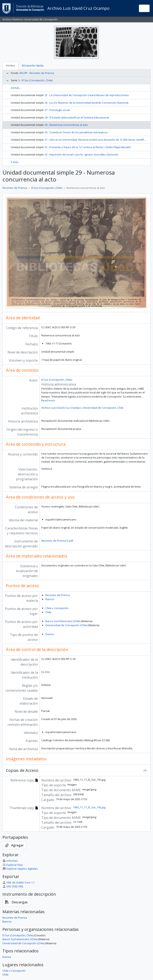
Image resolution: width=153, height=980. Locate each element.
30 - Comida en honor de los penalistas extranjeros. (76, 132)
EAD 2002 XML (13, 886)
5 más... (15, 162)
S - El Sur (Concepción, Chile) (35, 80)
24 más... (16, 88)
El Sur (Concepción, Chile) (47, 188)
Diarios (50, 634)
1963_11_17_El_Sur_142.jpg (89, 807)
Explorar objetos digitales (20, 869)
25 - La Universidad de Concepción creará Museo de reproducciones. (87, 95)
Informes (10, 861)
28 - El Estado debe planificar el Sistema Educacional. (77, 117)
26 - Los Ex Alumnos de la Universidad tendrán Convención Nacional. (87, 103)
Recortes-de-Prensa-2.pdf (57, 541)
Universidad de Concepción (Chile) (66, 625)
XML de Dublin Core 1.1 (19, 882)
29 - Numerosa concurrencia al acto (66, 125)
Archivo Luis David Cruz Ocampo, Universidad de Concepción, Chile (82, 408)
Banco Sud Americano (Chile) (63, 621)
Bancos (50, 599)
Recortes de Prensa (15, 188)
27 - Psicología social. (57, 110)
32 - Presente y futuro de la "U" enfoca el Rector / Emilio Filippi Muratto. (88, 147)
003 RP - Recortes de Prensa (37, 73)
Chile (48, 608)
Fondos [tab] (10, 65)
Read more (48, 400)
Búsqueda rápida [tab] (33, 65)
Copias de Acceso (22, 770)
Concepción (61, 608)
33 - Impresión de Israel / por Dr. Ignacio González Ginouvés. (82, 154)
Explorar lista (13, 865)
